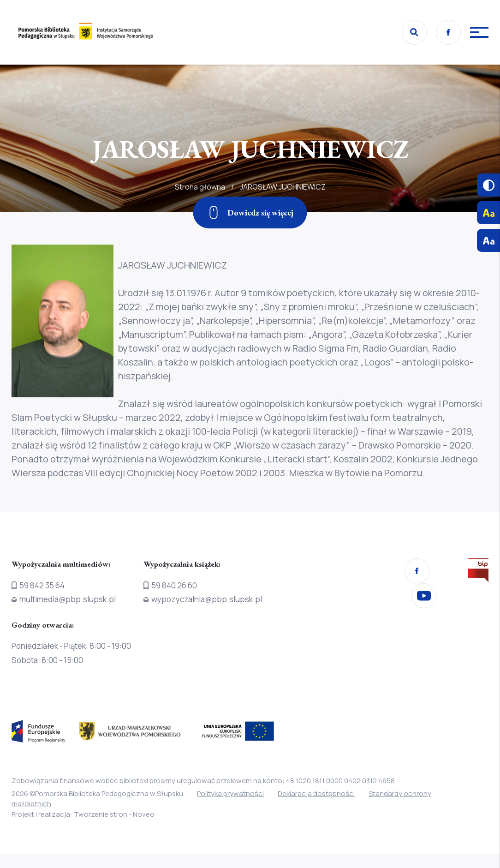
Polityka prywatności (230, 793)
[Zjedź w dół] (250, 213)
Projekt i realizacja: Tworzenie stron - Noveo (83, 814)
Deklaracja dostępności (316, 793)
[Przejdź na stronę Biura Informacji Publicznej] (478, 572)
